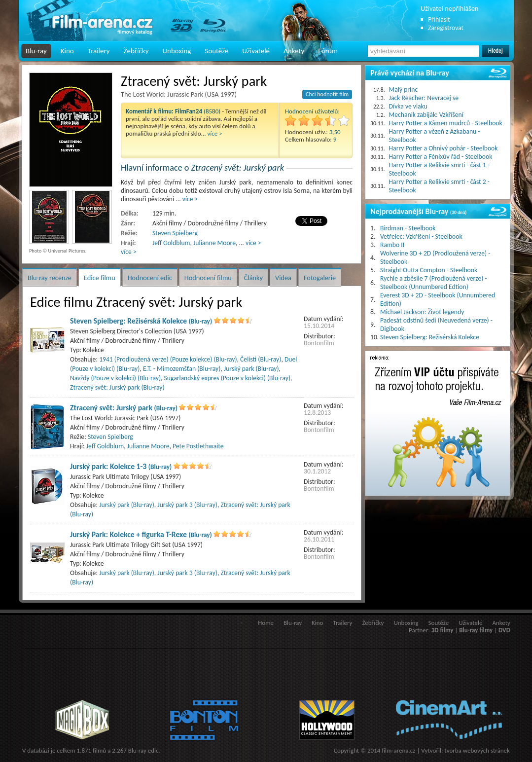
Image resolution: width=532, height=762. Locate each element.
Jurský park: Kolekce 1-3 (121, 466)
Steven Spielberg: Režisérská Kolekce (141, 321)
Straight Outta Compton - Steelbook (429, 270)
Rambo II (392, 245)
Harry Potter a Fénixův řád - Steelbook (441, 157)
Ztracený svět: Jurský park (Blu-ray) (117, 387)
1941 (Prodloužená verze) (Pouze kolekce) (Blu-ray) (168, 359)
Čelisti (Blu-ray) (261, 359)
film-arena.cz (398, 750)
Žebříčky (136, 51)
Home (266, 623)
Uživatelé (256, 51)
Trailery (99, 51)
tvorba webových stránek (477, 750)
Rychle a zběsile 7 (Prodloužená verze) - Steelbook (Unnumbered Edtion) (434, 283)
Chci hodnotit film (327, 94)
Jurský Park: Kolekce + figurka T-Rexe (141, 534)
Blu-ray (36, 51)
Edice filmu (100, 278)
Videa (283, 278)
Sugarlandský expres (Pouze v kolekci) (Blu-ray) (228, 378)
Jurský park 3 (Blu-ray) (187, 505)
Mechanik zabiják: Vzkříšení (426, 115)
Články (253, 278)
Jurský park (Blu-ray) (251, 369)
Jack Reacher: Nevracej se (424, 98)
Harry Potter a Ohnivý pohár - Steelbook (443, 148)
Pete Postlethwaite (198, 446)
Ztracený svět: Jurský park (124, 408)
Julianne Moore (214, 243)
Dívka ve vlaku (408, 106)
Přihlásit (439, 19)
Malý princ (404, 90)
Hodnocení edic (150, 278)
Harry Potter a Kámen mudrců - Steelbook (446, 123)
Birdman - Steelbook (408, 228)
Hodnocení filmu (208, 278)
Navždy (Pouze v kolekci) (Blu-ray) (115, 378)
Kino (67, 51)
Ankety (294, 51)
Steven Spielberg (175, 233)
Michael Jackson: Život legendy (422, 312)
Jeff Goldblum (171, 243)
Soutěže (216, 51)
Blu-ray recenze (50, 278)
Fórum (328, 51)
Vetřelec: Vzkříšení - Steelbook (421, 236)
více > (214, 133)
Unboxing (177, 51)
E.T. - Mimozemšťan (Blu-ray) (182, 369)
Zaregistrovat (446, 28)
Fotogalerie (320, 278)
